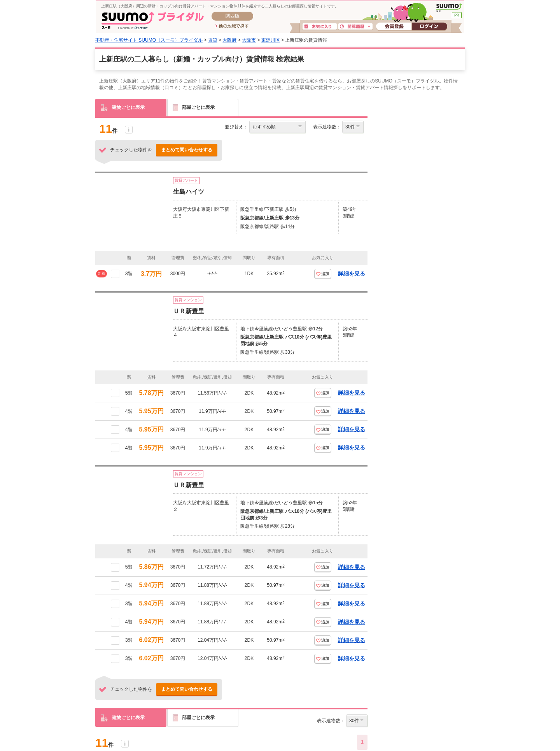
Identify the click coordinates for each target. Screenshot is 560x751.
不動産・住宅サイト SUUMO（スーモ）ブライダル (149, 40)
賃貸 (213, 40)
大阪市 (249, 40)
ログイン (429, 27)
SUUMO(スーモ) (449, 8)
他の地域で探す (232, 26)
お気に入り (320, 27)
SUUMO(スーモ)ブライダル (153, 20)
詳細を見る (352, 274)
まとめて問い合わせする (187, 150)
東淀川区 (271, 40)
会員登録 (394, 27)
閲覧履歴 (355, 27)
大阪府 (229, 40)
